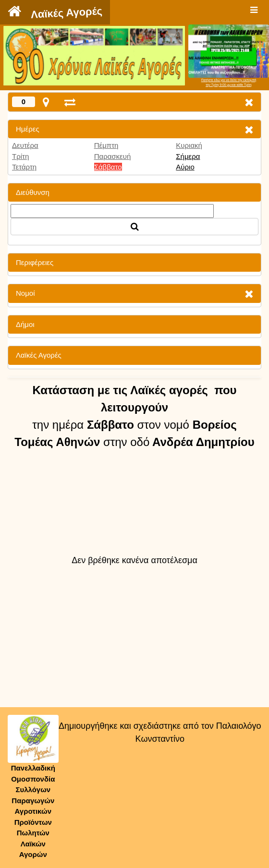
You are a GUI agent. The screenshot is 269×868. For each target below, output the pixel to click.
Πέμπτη (106, 145)
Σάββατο (108, 167)
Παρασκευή (113, 156)
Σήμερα (188, 156)
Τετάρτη (24, 167)
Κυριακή (189, 145)
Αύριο (185, 167)
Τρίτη (20, 156)
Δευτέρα (25, 145)
